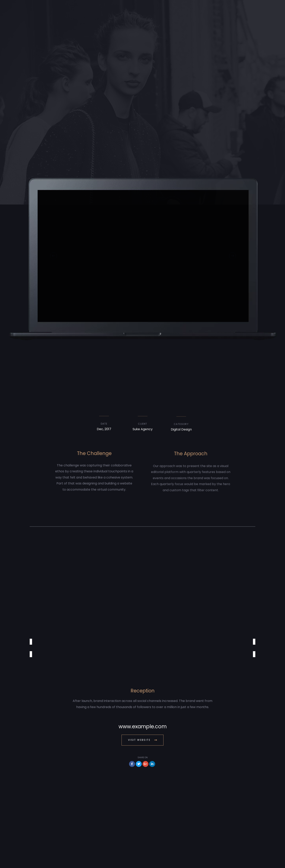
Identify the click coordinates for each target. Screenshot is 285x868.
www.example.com (143, 727)
